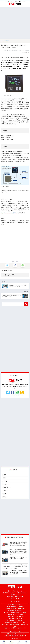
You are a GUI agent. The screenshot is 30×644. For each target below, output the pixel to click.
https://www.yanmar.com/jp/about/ (9, 213)
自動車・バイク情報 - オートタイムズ (16, 622)
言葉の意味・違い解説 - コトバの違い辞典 (16, 636)
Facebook (13, 395)
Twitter (8, 395)
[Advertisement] (15, 23)
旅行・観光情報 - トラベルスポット (16, 620)
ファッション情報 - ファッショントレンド (16, 612)
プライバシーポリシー (10, 593)
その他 (4, 494)
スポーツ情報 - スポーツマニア (16, 616)
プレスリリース (7, 487)
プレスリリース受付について (16, 597)
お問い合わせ (16, 595)
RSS (22, 395)
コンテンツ (5, 490)
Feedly (17, 395)
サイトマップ (16, 599)
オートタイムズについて (16, 591)
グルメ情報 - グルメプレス (16, 605)
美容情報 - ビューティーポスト (16, 614)
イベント (5, 481)
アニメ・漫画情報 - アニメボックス (16, 607)
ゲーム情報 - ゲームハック (16, 611)
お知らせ (5, 497)
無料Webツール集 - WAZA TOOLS (16, 634)
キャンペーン (6, 484)
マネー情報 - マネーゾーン (16, 618)
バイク (4, 478)
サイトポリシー (23, 593)
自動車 (10, 270)
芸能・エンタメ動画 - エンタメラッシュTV (15, 628)
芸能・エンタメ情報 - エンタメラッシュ (16, 609)
